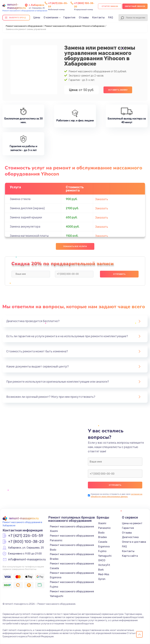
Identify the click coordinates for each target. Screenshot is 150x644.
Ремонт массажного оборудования (24, 26)
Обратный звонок (135, 6)
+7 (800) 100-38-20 (26, 542)
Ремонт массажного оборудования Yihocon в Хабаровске (75, 26)
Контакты (98, 17)
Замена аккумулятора (25, 227)
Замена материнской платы (29, 236)
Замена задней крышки (26, 217)
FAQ (111, 17)
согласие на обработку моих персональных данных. (117, 495)
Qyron (102, 579)
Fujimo (102, 551)
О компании (51, 17)
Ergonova (104, 546)
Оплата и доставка (134, 542)
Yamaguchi (105, 556)
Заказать (102, 199)
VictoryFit (104, 565)
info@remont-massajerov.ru (27, 560)
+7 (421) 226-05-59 (26, 536)
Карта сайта (130, 556)
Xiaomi (102, 523)
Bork (101, 570)
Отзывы (84, 17)
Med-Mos (104, 574)
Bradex (103, 537)
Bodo (101, 533)
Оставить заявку (118, 90)
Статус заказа (110, 6)
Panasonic (104, 528)
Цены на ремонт (132, 523)
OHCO (102, 560)
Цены (37, 17)
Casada (103, 542)
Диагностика (130, 537)
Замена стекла (20, 199)
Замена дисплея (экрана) (27, 208)
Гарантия (69, 17)
